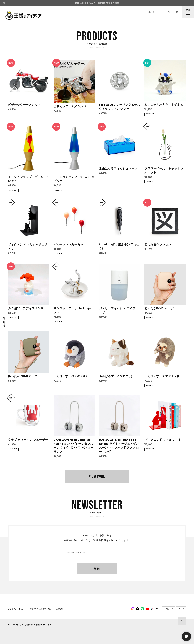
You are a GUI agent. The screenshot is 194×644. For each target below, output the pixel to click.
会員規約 (59, 609)
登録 (97, 569)
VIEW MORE (97, 476)
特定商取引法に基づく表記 (41, 609)
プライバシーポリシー (17, 609)
